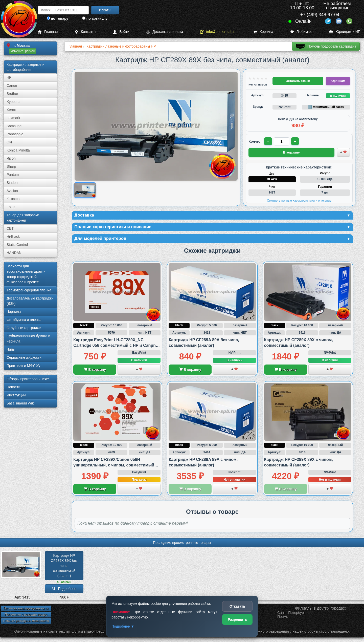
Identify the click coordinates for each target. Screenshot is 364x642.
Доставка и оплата (165, 32)
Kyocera (13, 102)
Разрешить (237, 619)
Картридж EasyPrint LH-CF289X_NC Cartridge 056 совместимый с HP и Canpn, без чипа (115, 346)
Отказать (237, 606)
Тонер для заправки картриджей (23, 218)
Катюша (13, 199)
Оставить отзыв (298, 81)
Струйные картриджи (24, 328)
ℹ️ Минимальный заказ (326, 107)
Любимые (301, 32)
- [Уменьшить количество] (268, 141)
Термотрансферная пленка (29, 290)
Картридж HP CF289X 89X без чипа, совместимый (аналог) (65, 566)
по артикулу (95, 18)
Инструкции (16, 395)
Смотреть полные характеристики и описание (299, 200)
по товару (58, 18)
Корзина (263, 32)
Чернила (14, 312)
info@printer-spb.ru (218, 32)
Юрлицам (338, 81)
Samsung (14, 126)
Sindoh (12, 183)
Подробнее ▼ (123, 626)
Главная (48, 32)
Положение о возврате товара (26, 616)
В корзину (95, 370)
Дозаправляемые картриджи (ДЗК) (30, 301)
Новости (13, 387)
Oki (9, 142)
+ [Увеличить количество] (295, 141)
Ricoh (11, 158)
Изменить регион (23, 51)
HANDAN (14, 253)
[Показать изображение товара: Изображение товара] (85, 190)
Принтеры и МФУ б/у (24, 366)
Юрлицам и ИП (345, 32)
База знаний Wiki (21, 403)
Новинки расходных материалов (26, 622)
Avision (12, 191)
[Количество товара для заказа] (282, 141)
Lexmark (13, 118)
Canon (12, 85)
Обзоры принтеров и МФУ (28, 379)
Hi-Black (13, 237)
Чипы (11, 349)
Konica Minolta (18, 150)
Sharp (11, 166)
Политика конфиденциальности (26, 609)
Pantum (13, 175)
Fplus (11, 207)
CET (10, 228)
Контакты (85, 32)
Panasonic (15, 134)
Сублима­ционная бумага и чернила (28, 339)
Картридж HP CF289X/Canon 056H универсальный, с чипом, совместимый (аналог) (114, 466)
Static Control (17, 245)
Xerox (11, 110)
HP (9, 77)
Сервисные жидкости (24, 357)
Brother (12, 94)
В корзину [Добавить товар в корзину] (291, 152)
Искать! (105, 10)
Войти (121, 32)
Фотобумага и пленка (24, 320)
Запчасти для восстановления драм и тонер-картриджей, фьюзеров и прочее (26, 274)
